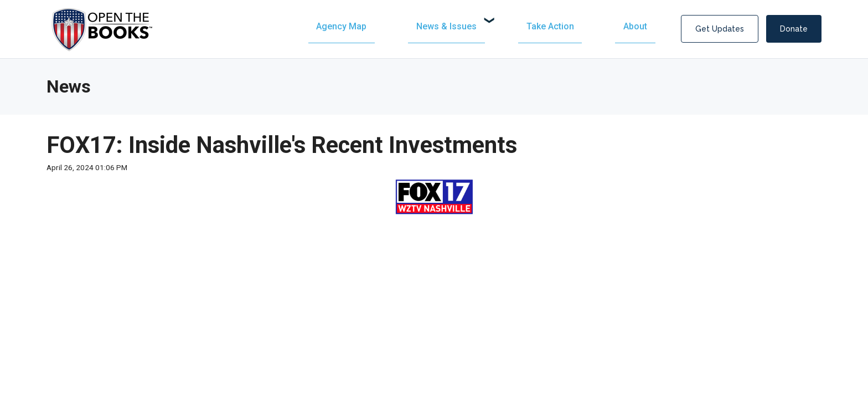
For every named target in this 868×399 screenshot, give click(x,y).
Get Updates (720, 29)
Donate (794, 29)
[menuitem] (461, 26)
